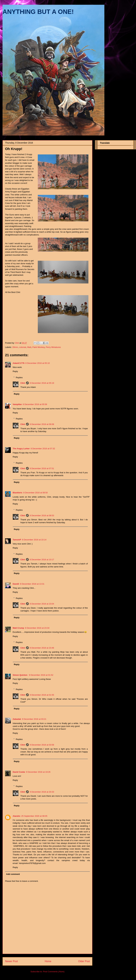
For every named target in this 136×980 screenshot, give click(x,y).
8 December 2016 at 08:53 (42, 516)
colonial (23, 347)
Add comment (13, 874)
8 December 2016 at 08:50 (35, 493)
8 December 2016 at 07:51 (42, 468)
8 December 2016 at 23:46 (42, 648)
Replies (19, 377)
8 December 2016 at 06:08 (42, 424)
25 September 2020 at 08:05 (34, 816)
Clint (23, 383)
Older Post (84, 961)
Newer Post (11, 961)
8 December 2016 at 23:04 (42, 604)
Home (48, 961)
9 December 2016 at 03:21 (34, 719)
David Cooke (19, 772)
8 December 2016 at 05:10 (37, 363)
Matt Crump (18, 628)
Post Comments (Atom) (54, 972)
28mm (15, 347)
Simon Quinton (20, 675)
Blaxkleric (17, 493)
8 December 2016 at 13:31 (32, 584)
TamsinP (17, 540)
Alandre (16, 816)
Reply (15, 371)
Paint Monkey (39, 347)
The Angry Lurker (21, 449)
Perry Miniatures (53, 347)
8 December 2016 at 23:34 (37, 628)
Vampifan (17, 404)
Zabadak (17, 719)
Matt (29, 347)
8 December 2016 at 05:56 (35, 404)
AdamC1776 (19, 363)
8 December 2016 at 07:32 (43, 449)
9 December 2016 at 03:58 (42, 745)
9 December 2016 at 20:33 (42, 792)
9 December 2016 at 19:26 (38, 772)
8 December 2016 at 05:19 (42, 383)
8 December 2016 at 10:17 (42, 560)
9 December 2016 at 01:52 (41, 675)
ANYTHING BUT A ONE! (38, 12)
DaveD (16, 584)
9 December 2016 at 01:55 (42, 695)
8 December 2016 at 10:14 (34, 540)
